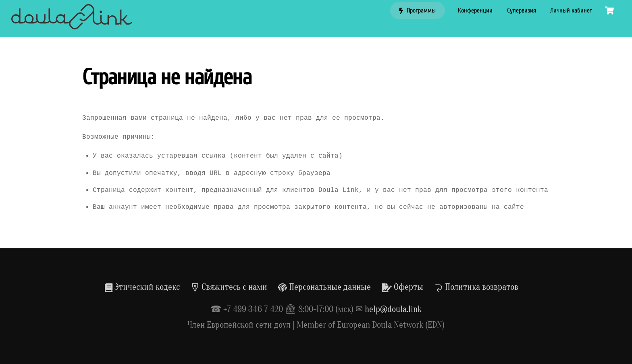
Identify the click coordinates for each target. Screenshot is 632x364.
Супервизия (522, 10)
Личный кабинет (571, 10)
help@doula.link (393, 309)
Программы (417, 10)
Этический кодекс (142, 287)
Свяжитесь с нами (229, 287)
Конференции (475, 10)
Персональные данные (324, 287)
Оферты (402, 287)
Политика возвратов (476, 287)
